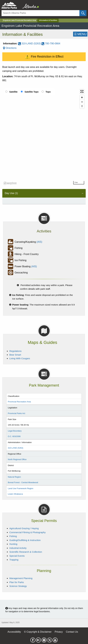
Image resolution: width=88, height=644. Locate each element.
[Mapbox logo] (10, 183)
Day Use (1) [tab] (11, 193)
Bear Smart (15, 355)
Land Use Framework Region (21, 488)
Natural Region (14, 477)
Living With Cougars (20, 358)
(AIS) (39, 242)
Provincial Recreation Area (19, 402)
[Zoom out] (82, 102)
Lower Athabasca (15, 494)
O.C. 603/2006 (14, 436)
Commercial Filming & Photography (27, 532)
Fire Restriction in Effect (44, 57)
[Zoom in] (82, 97)
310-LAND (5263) (30, 44)
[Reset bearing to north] (82, 106)
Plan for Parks (17, 582)
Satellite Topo (32, 92)
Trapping (14, 560)
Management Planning (21, 578)
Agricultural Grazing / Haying (24, 528)
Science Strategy (18, 586)
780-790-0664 (51, 44)
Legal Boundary (15, 431)
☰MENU (80, 34)
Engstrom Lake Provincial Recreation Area (20, 20)
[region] (44, 137)
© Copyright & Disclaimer (38, 632)
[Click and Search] (83, 13)
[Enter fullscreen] (82, 91)
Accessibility (14, 632)
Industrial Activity (18, 548)
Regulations (15, 351)
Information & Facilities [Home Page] (48, 20)
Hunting (13, 544)
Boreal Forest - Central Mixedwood (23, 482)
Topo (48, 92)
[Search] (40, 13)
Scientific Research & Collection (26, 552)
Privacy (59, 632)
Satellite (13, 92)
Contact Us (72, 632)
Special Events (17, 556)
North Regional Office (17, 459)
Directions (10, 48)
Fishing (13, 536)
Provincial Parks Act (17, 413)
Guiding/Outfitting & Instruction (25, 540)
